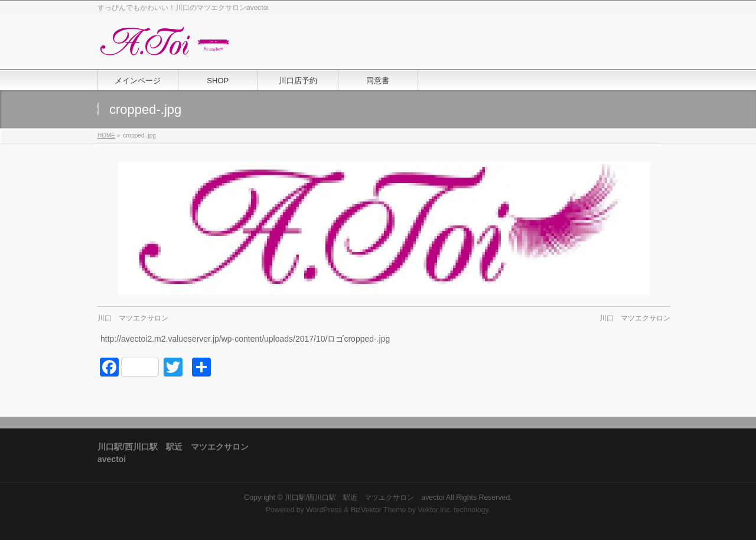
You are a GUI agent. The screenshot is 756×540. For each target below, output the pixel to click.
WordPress (324, 510)
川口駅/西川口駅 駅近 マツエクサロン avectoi (364, 498)
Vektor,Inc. (435, 510)
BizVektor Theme (379, 510)
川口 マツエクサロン (133, 318)
